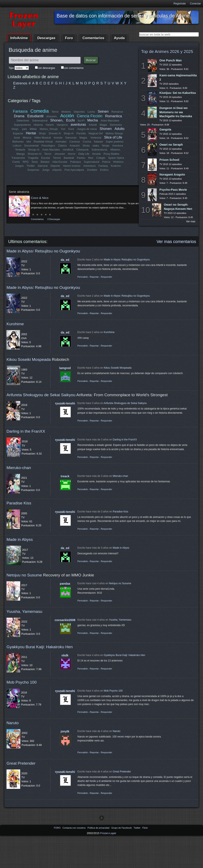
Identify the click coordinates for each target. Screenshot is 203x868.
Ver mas (191, 221)
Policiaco (76, 162)
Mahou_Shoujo (49, 129)
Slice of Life (113, 137)
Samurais (71, 138)
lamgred (65, 368)
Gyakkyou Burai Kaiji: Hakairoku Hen (40, 647)
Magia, (84, 138)
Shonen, (57, 120)
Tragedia (33, 158)
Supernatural (91, 162)
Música (27, 138)
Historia (38, 125)
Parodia (81, 133)
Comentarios (93, 38)
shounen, (52, 116)
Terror (55, 112)
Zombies (92, 170)
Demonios (116, 125)
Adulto (119, 129)
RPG (26, 162)
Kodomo (116, 166)
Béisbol (45, 162)
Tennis (57, 158)
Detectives (23, 121)
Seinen (103, 111)
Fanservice (18, 158)
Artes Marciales (110, 121)
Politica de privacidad (99, 828)
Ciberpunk (82, 150)
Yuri (63, 129)
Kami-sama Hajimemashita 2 (178, 77)
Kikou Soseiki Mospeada (29, 359)
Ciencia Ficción (90, 116)
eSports (57, 170)
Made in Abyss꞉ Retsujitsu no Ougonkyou (43, 251)
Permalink (83, 277)
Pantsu (81, 158)
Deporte (55, 166)
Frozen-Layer (108, 833)
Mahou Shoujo (114, 133)
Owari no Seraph (171, 145)
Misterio (66, 112)
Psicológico (48, 146)
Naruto (13, 723)
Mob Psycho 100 (22, 682)
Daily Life (84, 154)
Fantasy (103, 166)
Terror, (48, 154)
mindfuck (68, 150)
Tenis (34, 162)
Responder (106, 277)
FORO (58, 828)
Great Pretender (21, 763)
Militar (33, 129)
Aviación (75, 146)
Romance (117, 112)
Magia (103, 125)
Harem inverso (72, 166)
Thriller (31, 166)
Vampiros (62, 125)
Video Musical (42, 138)
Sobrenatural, (100, 150)
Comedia (40, 111)
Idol (29, 142)
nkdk (65, 655)
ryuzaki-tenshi (65, 403)
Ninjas (106, 146)
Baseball (69, 158)
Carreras (75, 142)
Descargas (46, 38)
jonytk (65, 731)
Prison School (169, 160)
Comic (16, 162)
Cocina (87, 142)
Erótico (104, 170)
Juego (46, 170)
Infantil (93, 125)
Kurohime (15, 324)
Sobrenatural (40, 121)
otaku (96, 146)
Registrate (180, 3)
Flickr (145, 828)
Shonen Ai (55, 133)
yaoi (24, 129)
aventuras (78, 125)
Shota (86, 146)
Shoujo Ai (34, 150)
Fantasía (20, 111)
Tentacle (20, 150)
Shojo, (15, 129)
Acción (67, 116)
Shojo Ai (69, 133)
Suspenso (33, 170)
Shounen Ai (34, 154)
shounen (60, 154)
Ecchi (71, 120)
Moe (91, 158)
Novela (96, 154)
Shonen (106, 129)
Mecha (93, 120)
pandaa (65, 584)
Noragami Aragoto (172, 175)
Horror (72, 154)
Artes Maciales (51, 150)
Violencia (96, 138)
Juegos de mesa (87, 129)
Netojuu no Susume (24, 575)
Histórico (118, 162)
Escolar (46, 158)
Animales (61, 142)
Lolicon (17, 146)
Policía (106, 162)
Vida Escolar (60, 162)
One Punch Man (171, 60)
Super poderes (115, 142)
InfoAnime (19, 38)
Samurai (43, 166)
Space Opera (116, 158)
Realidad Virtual (43, 142)
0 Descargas (54, 219)
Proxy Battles (111, 154)
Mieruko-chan (19, 468)
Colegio (101, 158)
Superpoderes (22, 125)
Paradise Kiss (19, 503)
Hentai (31, 133)
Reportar (94, 277)
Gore (71, 129)
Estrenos (20, 83)
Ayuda (119, 38)
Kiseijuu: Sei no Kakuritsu (178, 93)
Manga (21, 154)
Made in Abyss (20, 539)
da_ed (65, 260)
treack (65, 476)
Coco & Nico (40, 198)
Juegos (19, 166)
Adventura (89, 166)
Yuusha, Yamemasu (24, 611)
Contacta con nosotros (74, 828)
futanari (98, 142)
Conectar (195, 3)
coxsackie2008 (65, 620)
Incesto (58, 138)
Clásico (62, 146)
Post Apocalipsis (74, 170)
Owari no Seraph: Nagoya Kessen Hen (178, 207)
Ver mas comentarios (176, 241)
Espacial (18, 133)
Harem (50, 125)
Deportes (79, 112)
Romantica (113, 116)
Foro (69, 38)
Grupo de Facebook (122, 828)
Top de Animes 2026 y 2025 (167, 52)
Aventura (117, 146)
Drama (19, 116)
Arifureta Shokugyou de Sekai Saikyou (41, 395)
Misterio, (115, 150)
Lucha (91, 112)
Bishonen (18, 142)
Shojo (42, 133)
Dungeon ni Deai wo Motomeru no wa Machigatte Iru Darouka (176, 112)
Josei (17, 138)
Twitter (137, 828)
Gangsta (165, 129)
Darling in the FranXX (26, 431)
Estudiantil (35, 116)
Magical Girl (96, 133)
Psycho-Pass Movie (173, 190)
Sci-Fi (81, 121)
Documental (32, 146)
